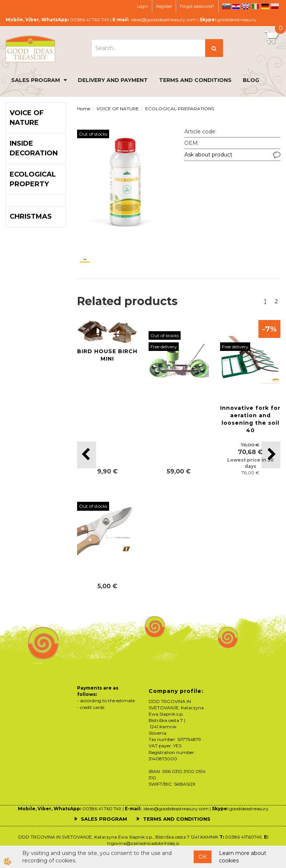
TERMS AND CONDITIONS (195, 80)
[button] (271, 455)
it (255, 6)
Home (84, 109)
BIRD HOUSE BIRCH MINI (107, 355)
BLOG (251, 80)
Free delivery (164, 347)
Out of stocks (93, 134)
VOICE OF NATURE (118, 109)
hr (236, 6)
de (265, 6)
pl (275, 6)
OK (203, 857)
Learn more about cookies (243, 857)
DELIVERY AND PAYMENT (113, 80)
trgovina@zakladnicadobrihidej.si (143, 843)
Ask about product (208, 155)
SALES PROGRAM (36, 80)
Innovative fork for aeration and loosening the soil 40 (250, 419)
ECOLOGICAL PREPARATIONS (180, 109)
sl (226, 6)
